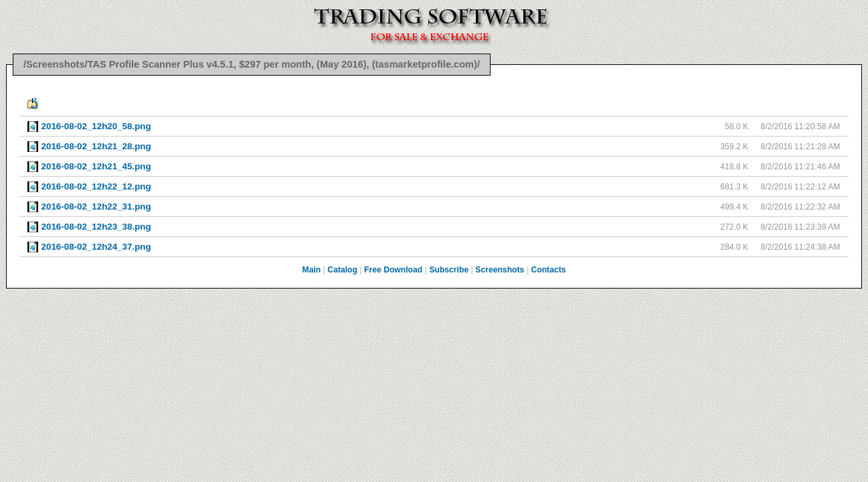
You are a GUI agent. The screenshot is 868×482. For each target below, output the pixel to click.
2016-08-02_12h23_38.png (96, 227)
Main (312, 270)
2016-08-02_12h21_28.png (96, 146)
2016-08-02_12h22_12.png (96, 186)
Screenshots (500, 270)
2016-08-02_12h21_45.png (96, 166)
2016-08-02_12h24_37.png (96, 247)
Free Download (393, 270)
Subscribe (449, 270)
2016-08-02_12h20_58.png (96, 126)
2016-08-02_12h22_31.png (96, 207)
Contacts (548, 270)
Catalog (342, 270)
